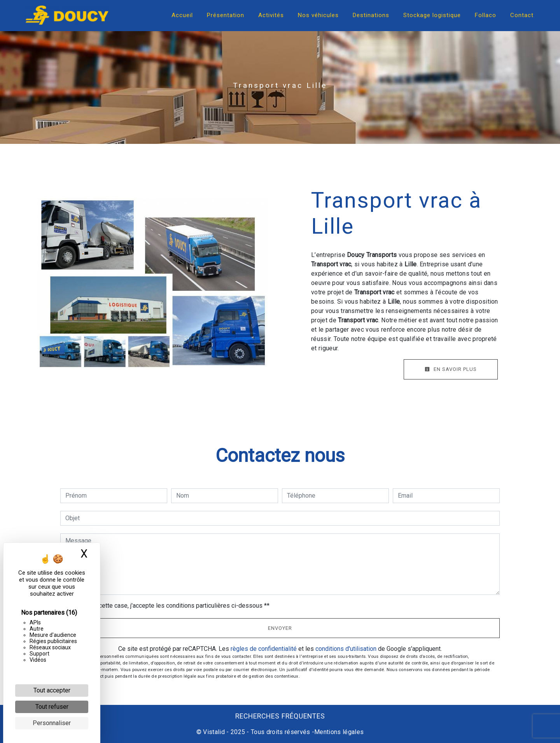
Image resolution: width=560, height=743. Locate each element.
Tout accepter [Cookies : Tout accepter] (52, 690)
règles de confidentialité (264, 649)
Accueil (182, 15)
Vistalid (214, 732)
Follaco (486, 15)
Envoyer (280, 628)
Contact (522, 15)
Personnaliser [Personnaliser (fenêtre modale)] (52, 723)
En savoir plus (451, 369)
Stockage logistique (432, 15)
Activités (271, 15)
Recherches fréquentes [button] (280, 716)
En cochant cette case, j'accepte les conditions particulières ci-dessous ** (169, 606)
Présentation (226, 15)
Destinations (371, 15)
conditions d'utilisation (346, 649)
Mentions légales (339, 732)
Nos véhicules (318, 15)
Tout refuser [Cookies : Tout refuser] (52, 707)
